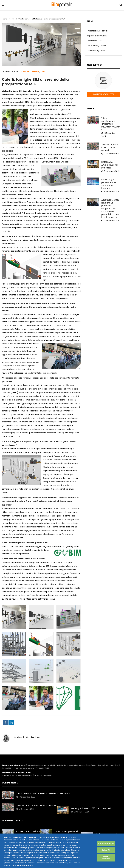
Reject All (106, 850)
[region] (62, 851)
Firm (13, 19)
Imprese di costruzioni (97, 36)
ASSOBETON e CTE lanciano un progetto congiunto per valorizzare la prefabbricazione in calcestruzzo (110, 204)
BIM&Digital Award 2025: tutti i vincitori (111, 161)
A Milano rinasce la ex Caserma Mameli (109, 143)
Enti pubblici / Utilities (96, 45)
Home (5, 19)
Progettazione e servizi (97, 31)
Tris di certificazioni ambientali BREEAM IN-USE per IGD (110, 123)
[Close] (121, 850)
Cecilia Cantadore (28, 737)
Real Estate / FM (94, 40)
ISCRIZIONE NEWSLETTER (103, 93)
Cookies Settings (106, 843)
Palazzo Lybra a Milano (28, 831)
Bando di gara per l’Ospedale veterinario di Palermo (110, 180)
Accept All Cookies (106, 858)
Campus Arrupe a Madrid (67, 831)
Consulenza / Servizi (30, 72)
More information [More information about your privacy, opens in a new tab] (25, 865)
